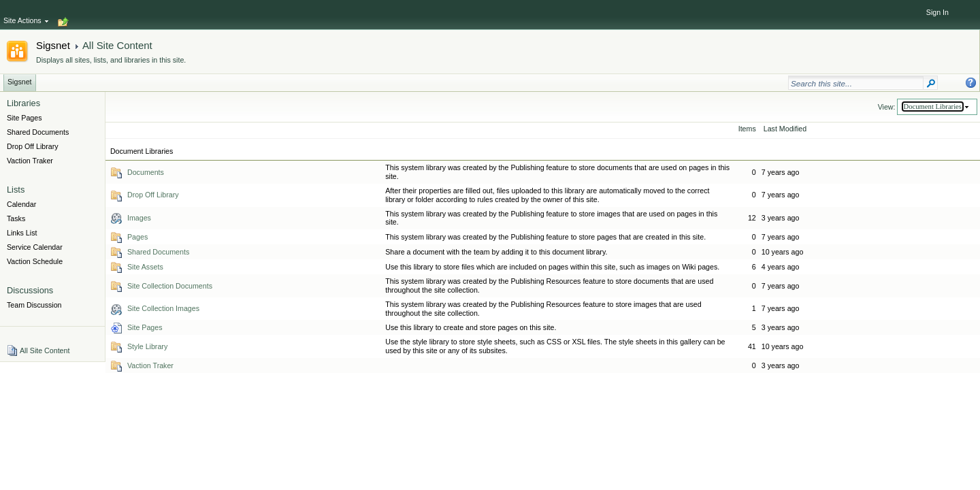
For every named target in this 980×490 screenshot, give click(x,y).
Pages (137, 237)
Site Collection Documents (170, 286)
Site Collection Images (163, 308)
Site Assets (145, 267)
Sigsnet (53, 45)
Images (139, 218)
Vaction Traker (150, 365)
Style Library (147, 346)
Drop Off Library (153, 195)
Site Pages (145, 327)
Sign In (937, 12)
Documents (146, 172)
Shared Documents (158, 252)
